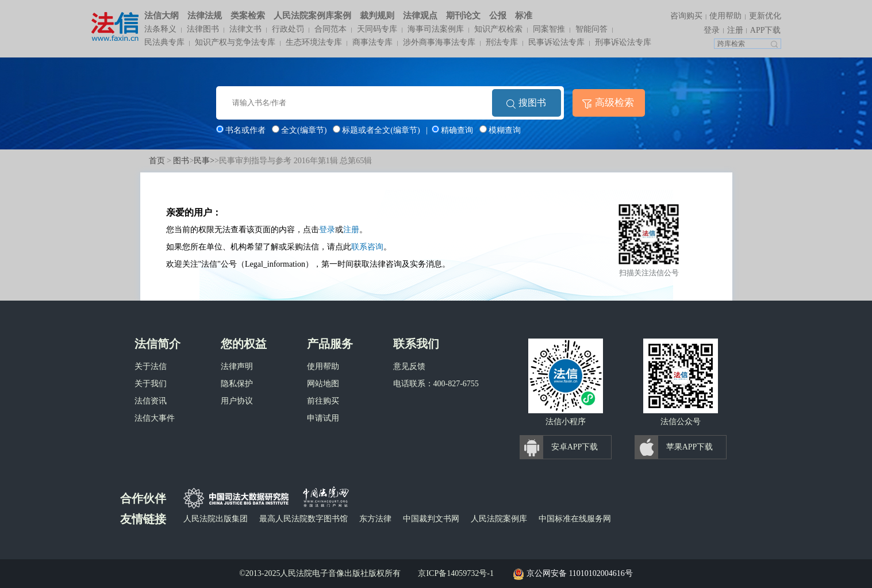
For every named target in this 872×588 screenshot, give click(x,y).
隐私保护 (237, 384)
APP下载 (766, 30)
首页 (157, 161)
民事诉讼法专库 (556, 42)
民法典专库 (164, 42)
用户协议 (237, 401)
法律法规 (205, 16)
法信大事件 (155, 418)
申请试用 (323, 418)
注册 (735, 30)
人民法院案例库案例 (312, 16)
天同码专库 (377, 29)
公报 (498, 16)
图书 (181, 161)
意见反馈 (409, 366)
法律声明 (237, 366)
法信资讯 (151, 401)
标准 (524, 16)
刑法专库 (502, 42)
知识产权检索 (498, 29)
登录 (712, 30)
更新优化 (765, 16)
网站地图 (323, 384)
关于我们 (151, 384)
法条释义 (160, 29)
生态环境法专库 (314, 42)
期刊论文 (463, 16)
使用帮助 (725, 16)
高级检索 (614, 103)
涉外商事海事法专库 (439, 42)
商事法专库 (372, 42)
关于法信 (151, 366)
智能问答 (591, 29)
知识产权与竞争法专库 (235, 42)
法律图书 (203, 29)
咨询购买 (686, 16)
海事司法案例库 (436, 29)
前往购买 (323, 401)
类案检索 (248, 16)
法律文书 (245, 29)
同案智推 (549, 29)
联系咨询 (367, 247)
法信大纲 (162, 16)
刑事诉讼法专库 (623, 42)
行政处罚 (288, 29)
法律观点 (420, 16)
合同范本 (331, 29)
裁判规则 (377, 16)
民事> (204, 161)
